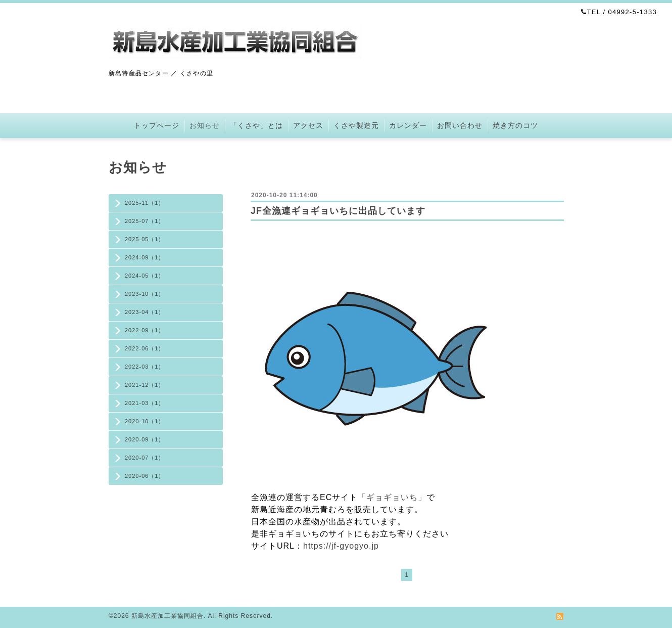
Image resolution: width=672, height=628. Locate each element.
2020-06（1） (145, 476)
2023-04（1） (145, 312)
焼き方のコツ (515, 125)
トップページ (157, 125)
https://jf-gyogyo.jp (341, 546)
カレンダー (408, 125)
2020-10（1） (145, 421)
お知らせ (205, 125)
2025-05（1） (145, 239)
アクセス (308, 125)
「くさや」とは (256, 125)
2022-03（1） (145, 367)
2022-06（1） (145, 348)
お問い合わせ (460, 125)
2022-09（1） (145, 330)
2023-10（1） (145, 294)
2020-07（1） (145, 458)
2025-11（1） (145, 203)
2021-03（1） (145, 403)
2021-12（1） (145, 385)
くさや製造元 (356, 125)
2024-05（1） (145, 276)
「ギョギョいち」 (392, 497)
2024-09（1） (145, 257)
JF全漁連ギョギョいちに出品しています (338, 211)
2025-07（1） (145, 221)
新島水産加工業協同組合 (167, 616)
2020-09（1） (145, 439)
